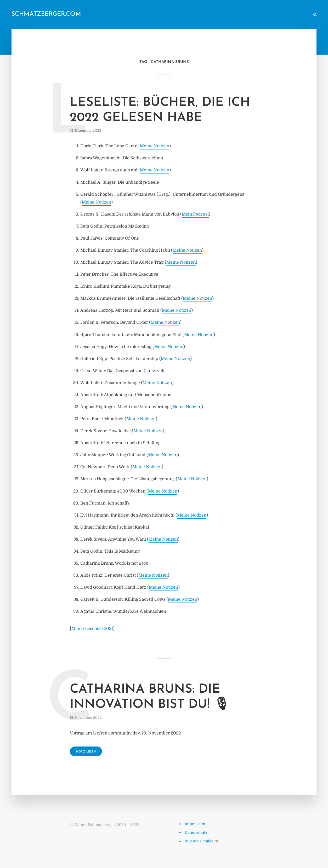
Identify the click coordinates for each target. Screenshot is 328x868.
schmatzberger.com (46, 14)
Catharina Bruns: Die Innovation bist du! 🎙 (150, 697)
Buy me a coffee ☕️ (202, 841)
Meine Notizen (155, 146)
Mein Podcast (195, 214)
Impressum (195, 824)
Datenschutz (196, 832)
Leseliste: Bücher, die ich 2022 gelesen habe (160, 110)
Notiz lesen (86, 752)
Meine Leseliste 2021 (92, 629)
